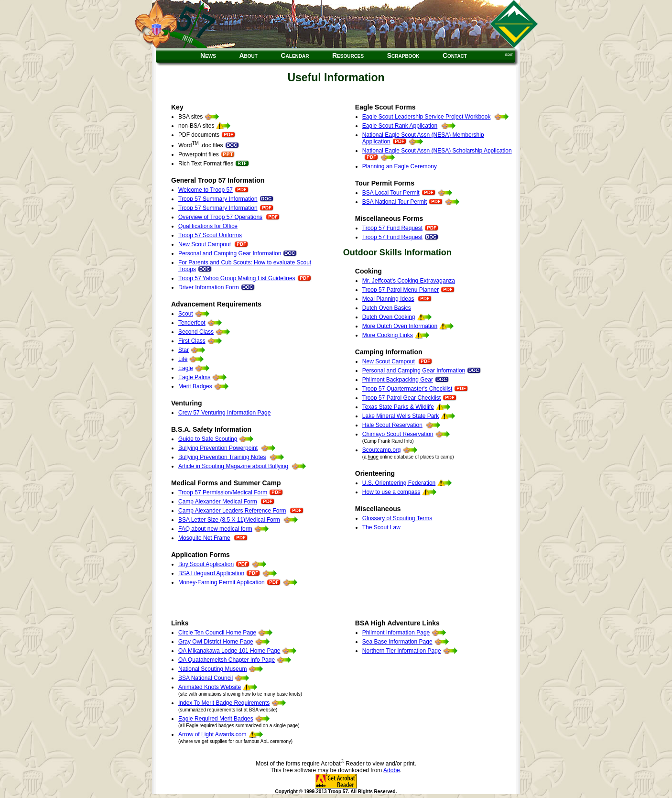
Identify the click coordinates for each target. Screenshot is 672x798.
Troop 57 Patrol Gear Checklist (401, 398)
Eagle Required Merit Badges (216, 719)
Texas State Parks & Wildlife (398, 407)
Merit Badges (195, 386)
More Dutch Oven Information (400, 326)
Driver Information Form (217, 287)
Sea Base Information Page (397, 642)
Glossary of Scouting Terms (397, 518)
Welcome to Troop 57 (206, 190)
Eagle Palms (194, 377)
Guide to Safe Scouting (208, 439)
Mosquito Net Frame (204, 538)
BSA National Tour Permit (395, 202)
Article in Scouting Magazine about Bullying (233, 466)
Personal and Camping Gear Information (230, 253)
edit (509, 54)
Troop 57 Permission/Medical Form (223, 492)
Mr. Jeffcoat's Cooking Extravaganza (409, 281)
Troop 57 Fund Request (392, 228)
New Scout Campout (205, 244)
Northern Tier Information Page (402, 651)
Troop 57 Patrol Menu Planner (401, 290)
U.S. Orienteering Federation (399, 483)
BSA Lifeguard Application (211, 573)
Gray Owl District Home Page (216, 642)
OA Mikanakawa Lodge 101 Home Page (229, 651)
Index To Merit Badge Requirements (224, 703)
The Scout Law (381, 527)
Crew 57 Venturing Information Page (224, 413)
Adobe (392, 770)
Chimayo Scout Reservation (398, 434)
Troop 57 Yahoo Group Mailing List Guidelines (237, 278)
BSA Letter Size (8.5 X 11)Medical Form (229, 520)
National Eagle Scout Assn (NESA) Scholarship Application (437, 151)
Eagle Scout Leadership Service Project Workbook (427, 117)
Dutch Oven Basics (387, 308)
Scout (186, 314)
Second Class (196, 332)
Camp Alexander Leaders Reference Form (232, 511)
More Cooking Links (388, 335)
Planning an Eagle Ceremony (400, 166)
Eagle (186, 368)
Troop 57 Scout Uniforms (210, 235)
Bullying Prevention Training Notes (222, 457)
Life (183, 359)
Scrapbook (403, 55)
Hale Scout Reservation (392, 425)
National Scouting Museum (212, 669)
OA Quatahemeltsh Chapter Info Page (227, 660)
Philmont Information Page (396, 633)
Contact (455, 55)
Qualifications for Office (208, 226)
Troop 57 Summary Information (218, 199)
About (248, 55)
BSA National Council (206, 678)
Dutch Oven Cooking (389, 317)
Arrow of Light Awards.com (212, 734)
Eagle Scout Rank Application (400, 126)
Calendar (295, 55)
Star (184, 350)
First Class (192, 341)
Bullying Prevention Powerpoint (218, 448)
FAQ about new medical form (215, 529)
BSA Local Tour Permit (391, 193)
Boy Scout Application (206, 564)
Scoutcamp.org (382, 450)
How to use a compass (391, 492)
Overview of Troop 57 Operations (220, 217)
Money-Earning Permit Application (222, 582)
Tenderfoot (192, 323)
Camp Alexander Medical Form (218, 502)
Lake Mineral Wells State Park (401, 416)
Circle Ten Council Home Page (217, 633)
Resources (348, 55)
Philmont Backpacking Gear (398, 380)
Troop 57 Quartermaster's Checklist (407, 389)
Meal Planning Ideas (388, 299)
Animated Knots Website (210, 687)
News (208, 55)
